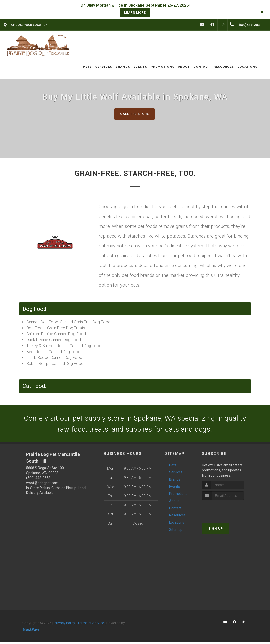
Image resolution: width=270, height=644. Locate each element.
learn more (135, 13)
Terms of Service (91, 624)
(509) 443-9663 (38, 479)
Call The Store (134, 114)
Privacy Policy (65, 624)
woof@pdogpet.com (42, 484)
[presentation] (228, 511)
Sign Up (216, 530)
